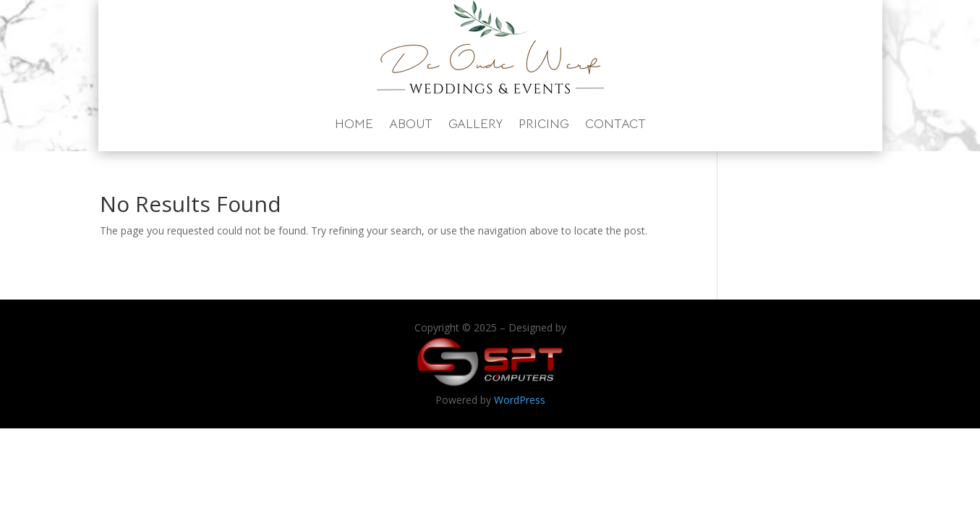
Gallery (476, 124)
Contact (615, 124)
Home (354, 124)
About (411, 124)
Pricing (544, 124)
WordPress (520, 400)
